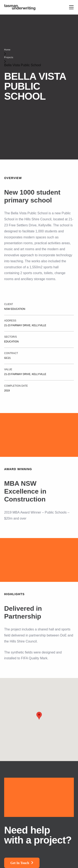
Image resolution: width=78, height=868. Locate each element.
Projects (9, 57)
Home (7, 50)
